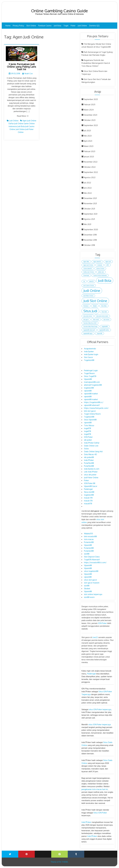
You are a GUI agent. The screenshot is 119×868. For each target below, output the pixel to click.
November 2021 (90, 203)
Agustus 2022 (90, 177)
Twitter (10, 854)
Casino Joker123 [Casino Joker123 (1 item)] (88, 269)
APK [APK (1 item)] (108, 265)
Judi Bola (57, 26)
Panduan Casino (45, 26)
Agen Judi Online (29, 121)
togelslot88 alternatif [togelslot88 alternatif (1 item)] (89, 330)
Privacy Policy (18, 26)
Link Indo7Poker (91, 472)
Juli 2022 (87, 183)
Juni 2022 (88, 188)
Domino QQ (94, 26)
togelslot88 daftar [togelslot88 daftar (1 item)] (104, 330)
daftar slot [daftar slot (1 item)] (101, 272)
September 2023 (91, 125)
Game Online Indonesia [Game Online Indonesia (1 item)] (100, 275)
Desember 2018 (90, 235)
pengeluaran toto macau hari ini (95, 789)
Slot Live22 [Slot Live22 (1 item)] (96, 320)
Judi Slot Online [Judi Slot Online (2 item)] (95, 301)
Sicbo (86, 449)
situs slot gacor (90, 580)
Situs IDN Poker (100, 813)
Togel (66, 26)
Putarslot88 (89, 542)
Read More (21, 116)
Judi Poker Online (91, 478)
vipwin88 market (91, 394)
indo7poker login (91, 354)
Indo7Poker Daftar (92, 443)
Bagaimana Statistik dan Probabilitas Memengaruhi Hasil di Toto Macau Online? (96, 63)
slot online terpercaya (93, 594)
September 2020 (91, 229)
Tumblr (76, 854)
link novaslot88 (90, 536)
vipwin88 (88, 391)
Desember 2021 (90, 198)
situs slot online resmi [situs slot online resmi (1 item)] (102, 316)
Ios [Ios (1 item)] (84, 281)
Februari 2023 (89, 151)
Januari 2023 (89, 157)
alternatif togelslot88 (93, 385)
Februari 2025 (90, 105)
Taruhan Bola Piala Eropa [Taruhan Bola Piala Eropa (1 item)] (90, 326)
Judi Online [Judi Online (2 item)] (92, 291)
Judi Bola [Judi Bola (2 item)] (105, 280)
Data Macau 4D (90, 454)
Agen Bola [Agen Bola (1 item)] (86, 262)
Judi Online (82, 26)
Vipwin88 (88, 379)
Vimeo (59, 854)
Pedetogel (88, 489)
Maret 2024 (89, 110)
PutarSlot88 (89, 463)
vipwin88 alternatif (92, 405)
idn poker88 (89, 457)
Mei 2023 (88, 136)
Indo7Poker (89, 460)
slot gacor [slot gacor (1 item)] (86, 320)
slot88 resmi (89, 597)
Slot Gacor (88, 357)
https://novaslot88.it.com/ (95, 562)
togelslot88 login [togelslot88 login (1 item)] (88, 333)
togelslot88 (89, 388)
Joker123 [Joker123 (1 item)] (91, 281)
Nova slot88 (89, 492)
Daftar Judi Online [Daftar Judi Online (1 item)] (89, 272)
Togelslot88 (89, 360)
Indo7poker (89, 351)
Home (8, 26)
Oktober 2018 (89, 245)
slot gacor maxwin (92, 583)
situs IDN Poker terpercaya (100, 709)
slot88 (87, 554)
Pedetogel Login (91, 370)
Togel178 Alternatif (92, 560)
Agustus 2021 (89, 219)
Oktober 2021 (89, 209)
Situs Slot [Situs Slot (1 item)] (104, 312)
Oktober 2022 (90, 167)
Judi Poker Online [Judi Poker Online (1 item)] (88, 296)
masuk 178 (88, 498)
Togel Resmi (89, 373)
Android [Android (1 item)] (100, 265)
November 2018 (90, 240)
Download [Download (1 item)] (86, 275)
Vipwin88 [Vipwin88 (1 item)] (100, 333)
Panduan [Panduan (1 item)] (86, 306)
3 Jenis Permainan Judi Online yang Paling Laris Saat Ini (22, 67)
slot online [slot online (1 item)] (106, 320)
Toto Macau (89, 425)
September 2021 (91, 214)
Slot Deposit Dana (92, 557)
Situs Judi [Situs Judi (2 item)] (90, 311)
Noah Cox (29, 73)
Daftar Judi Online (16, 123)
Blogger (109, 852)
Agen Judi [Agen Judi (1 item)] (108, 262)
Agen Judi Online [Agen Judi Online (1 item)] (88, 265)
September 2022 (91, 172)
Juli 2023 (87, 131)
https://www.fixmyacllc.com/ (96, 408)
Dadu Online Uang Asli (93, 451)
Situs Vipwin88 (90, 420)
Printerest (26, 854)
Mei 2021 (87, 224)
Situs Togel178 (90, 376)
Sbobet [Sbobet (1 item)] (95, 306)
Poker (73, 26)
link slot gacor (90, 411)
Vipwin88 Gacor (91, 486)
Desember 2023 (90, 115)
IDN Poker (88, 437)
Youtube (43, 852)
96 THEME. (64, 862)
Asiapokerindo (90, 349)
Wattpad (93, 852)
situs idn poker (90, 475)
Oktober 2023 (90, 120)
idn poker (88, 440)
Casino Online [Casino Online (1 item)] (100, 269)
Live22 (95, 637)
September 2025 (91, 99)
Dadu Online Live (91, 446)
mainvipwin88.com (92, 382)
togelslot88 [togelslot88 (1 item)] (105, 326)
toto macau (89, 539)
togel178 (88, 428)
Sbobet (87, 589)
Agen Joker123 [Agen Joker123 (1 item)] (97, 262)
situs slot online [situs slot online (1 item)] (88, 316)
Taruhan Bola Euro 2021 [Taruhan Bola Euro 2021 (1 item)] (90, 323)
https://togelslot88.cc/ (94, 402)
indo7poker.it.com (92, 469)
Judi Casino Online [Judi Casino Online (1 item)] (89, 286)
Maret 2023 (89, 146)
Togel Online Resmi (92, 414)
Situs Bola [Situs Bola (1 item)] (104, 306)
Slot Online (31, 26)
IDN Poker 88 (90, 483)
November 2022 (91, 162)
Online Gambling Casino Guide (59, 11)
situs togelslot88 (91, 571)
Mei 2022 (88, 193)
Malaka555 (88, 534)
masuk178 (88, 504)
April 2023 (88, 141)
